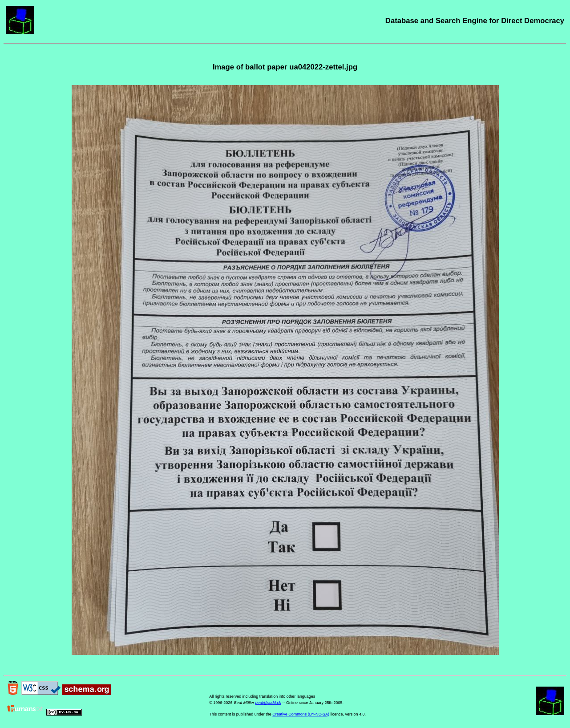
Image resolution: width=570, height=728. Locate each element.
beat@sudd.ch (268, 703)
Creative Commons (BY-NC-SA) (301, 714)
